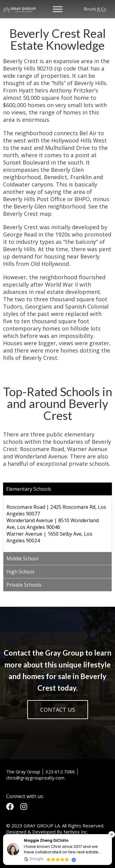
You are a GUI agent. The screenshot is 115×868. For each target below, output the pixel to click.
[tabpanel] (57, 524)
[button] (112, 834)
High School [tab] (20, 572)
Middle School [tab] (22, 559)
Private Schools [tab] (24, 585)
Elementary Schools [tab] (29, 489)
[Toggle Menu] (58, 9)
